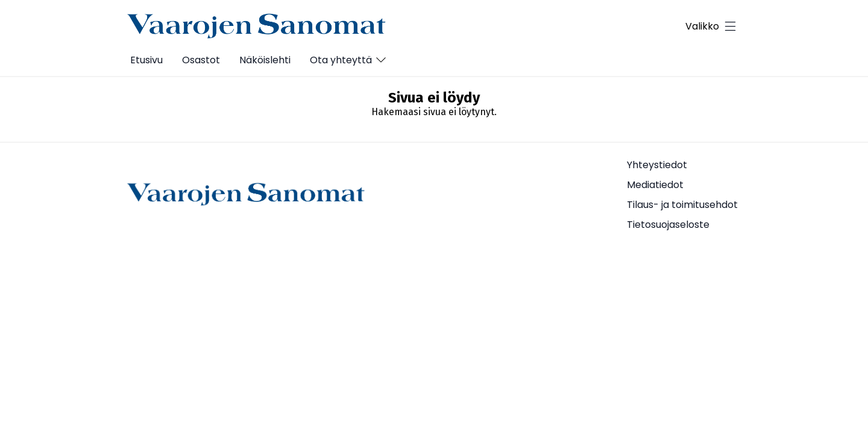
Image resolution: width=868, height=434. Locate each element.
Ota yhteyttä (341, 60)
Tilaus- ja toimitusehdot (682, 205)
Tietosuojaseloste (668, 225)
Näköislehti (265, 60)
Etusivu (146, 60)
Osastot (201, 60)
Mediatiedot (655, 185)
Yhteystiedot (657, 165)
